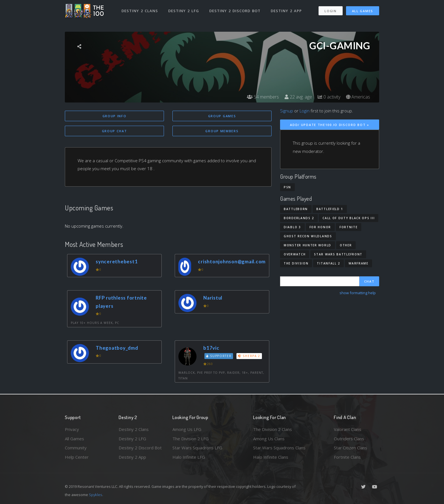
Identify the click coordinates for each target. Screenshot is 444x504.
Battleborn (296, 209)
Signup (287, 111)
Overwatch (295, 254)
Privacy (72, 429)
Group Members (222, 131)
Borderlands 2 (299, 218)
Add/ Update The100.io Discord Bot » (330, 125)
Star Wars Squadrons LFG (197, 448)
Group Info (115, 116)
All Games (363, 11)
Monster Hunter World (308, 245)
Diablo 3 (292, 227)
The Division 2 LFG (191, 439)
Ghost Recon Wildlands (308, 236)
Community (76, 448)
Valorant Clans (348, 429)
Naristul (213, 298)
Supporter (219, 356)
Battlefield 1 (330, 209)
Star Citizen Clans (351, 448)
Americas (358, 97)
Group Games (222, 116)
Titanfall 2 (328, 263)
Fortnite (349, 227)
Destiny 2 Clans (140, 11)
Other (346, 245)
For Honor (320, 227)
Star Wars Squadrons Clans (279, 448)
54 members (263, 97)
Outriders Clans (349, 439)
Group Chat (115, 131)
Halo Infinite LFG (189, 457)
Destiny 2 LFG (184, 11)
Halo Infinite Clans (271, 457)
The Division (296, 263)
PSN (287, 187)
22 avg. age (298, 97)
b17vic (211, 348)
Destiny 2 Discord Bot (235, 11)
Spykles (96, 495)
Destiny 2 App (286, 11)
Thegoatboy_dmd (117, 348)
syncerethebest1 (117, 261)
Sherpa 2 (249, 356)
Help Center (77, 457)
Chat (369, 281)
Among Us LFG (187, 429)
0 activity (329, 97)
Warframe (358, 263)
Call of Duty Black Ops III (349, 218)
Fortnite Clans (347, 457)
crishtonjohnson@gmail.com (232, 261)
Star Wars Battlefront (338, 254)
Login (331, 11)
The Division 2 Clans (273, 429)
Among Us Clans (269, 439)
